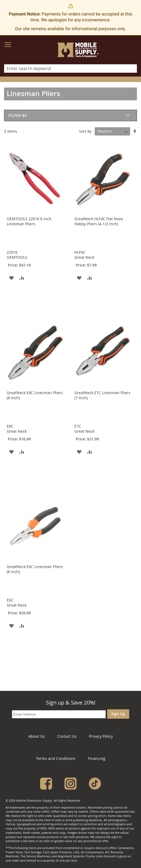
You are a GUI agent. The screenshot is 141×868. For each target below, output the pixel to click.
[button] (11, 278)
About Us (37, 736)
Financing (97, 758)
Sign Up (118, 714)
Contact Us (67, 736)
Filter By (18, 115)
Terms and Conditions (56, 758)
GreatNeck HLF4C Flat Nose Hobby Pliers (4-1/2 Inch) (99, 221)
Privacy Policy (101, 736)
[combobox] (70, 68)
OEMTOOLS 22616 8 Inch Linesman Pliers (29, 221)
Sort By (85, 131)
